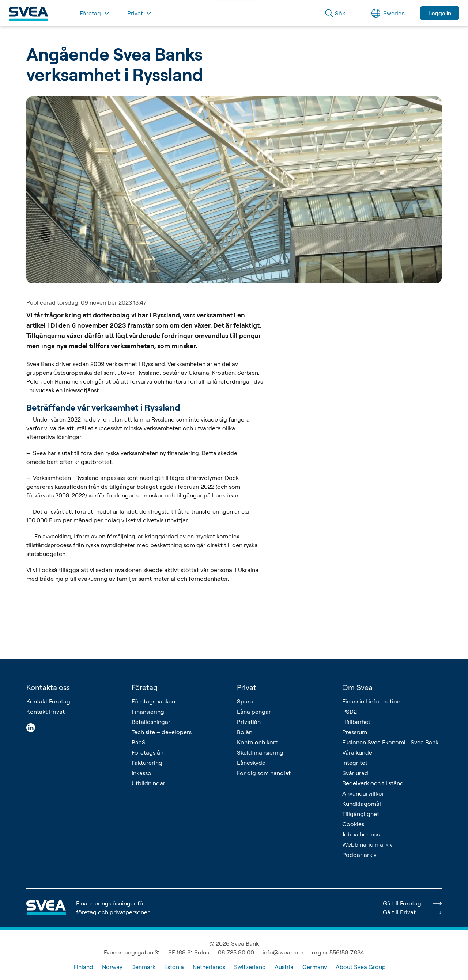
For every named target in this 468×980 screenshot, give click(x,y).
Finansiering (148, 712)
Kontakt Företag (48, 701)
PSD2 (350, 712)
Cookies (353, 824)
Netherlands (209, 967)
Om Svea (357, 687)
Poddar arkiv (359, 855)
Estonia (174, 967)
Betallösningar (151, 722)
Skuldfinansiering (260, 752)
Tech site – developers (162, 732)
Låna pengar (254, 712)
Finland (83, 967)
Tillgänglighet (361, 814)
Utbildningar (148, 783)
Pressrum (355, 732)
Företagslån (148, 752)
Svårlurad (355, 773)
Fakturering (147, 763)
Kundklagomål (362, 804)
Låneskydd (251, 763)
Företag (145, 687)
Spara (245, 701)
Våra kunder (358, 752)
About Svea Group (361, 967)
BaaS (139, 742)
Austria (284, 967)
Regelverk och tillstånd (373, 783)
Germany (315, 967)
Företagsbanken (153, 701)
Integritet (355, 763)
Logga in (440, 13)
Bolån (245, 732)
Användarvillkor (363, 793)
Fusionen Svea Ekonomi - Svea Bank (390, 742)
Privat (247, 687)
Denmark (143, 967)
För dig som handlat (264, 773)
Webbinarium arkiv (367, 844)
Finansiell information (371, 701)
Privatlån (249, 722)
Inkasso (141, 773)
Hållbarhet (356, 722)
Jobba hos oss (361, 834)
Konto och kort (257, 742)
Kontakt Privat (46, 712)
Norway (112, 967)
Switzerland (250, 967)
